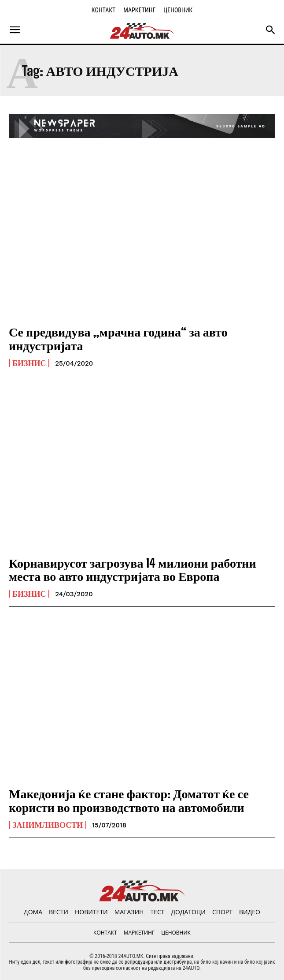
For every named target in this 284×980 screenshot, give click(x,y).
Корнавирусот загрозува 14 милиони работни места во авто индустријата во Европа (133, 570)
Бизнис (29, 363)
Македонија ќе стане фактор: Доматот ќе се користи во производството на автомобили (129, 800)
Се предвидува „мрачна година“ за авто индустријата (118, 339)
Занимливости (48, 825)
